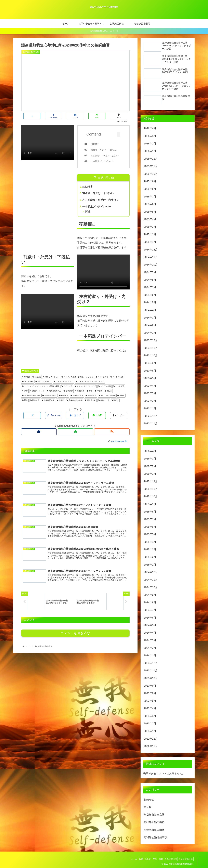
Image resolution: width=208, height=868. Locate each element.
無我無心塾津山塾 (30, 375)
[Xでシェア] (32, 116)
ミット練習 (119, 391)
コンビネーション (51, 381)
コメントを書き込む (75, 642)
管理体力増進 (77, 400)
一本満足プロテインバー (105, 165)
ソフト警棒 (28, 386)
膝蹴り (121, 400)
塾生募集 (80, 396)
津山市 (108, 396)
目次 (101, 181)
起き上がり (90, 405)
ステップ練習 (102, 381)
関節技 (115, 405)
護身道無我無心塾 (74, 405)
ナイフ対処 (67, 391)
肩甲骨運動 (91, 400)
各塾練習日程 (169, 859)
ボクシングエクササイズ (85, 391)
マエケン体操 (105, 391)
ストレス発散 (117, 381)
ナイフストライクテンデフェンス (90, 386)
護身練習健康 (48, 405)
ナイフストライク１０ (64, 386)
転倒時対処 (104, 405)
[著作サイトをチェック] (39, 436)
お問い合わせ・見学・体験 (147, 859)
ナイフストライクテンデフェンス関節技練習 (41, 391)
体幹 (25, 396)
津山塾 (98, 396)
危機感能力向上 (54, 396)
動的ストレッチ (37, 396)
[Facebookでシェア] (54, 116)
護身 (25, 405)
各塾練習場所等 (185, 859)
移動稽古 (97, 144)
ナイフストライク (43, 386)
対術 (89, 396)
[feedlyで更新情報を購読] (75, 436)
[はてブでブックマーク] (75, 116)
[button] (119, 116)
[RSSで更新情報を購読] (112, 436)
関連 (88, 216)
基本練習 (68, 396)
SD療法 (26, 381)
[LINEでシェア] (97, 116)
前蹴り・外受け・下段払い (106, 150)
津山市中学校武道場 (31, 400)
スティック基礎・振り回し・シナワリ (77, 381)
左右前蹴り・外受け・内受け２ (101, 204)
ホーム (129, 859)
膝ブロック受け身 (107, 400)
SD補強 (36, 381)
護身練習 (35, 405)
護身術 (60, 405)
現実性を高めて (49, 400)
